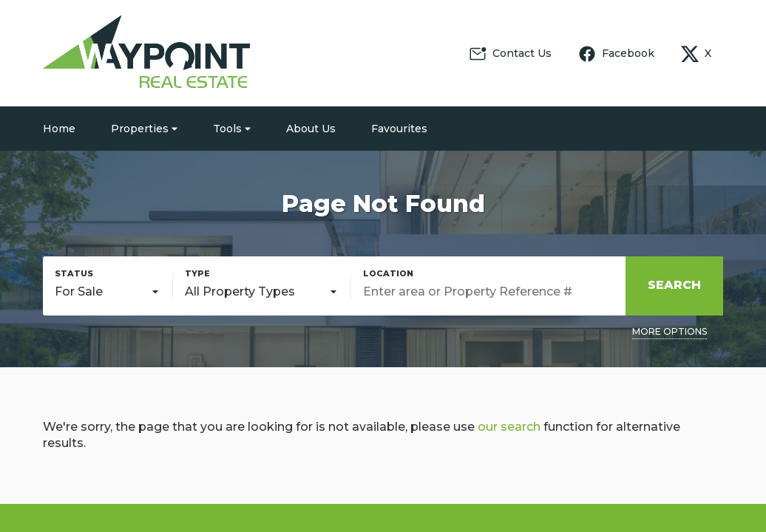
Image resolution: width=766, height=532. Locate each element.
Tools (232, 129)
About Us (311, 129)
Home (59, 129)
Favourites (399, 129)
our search (509, 427)
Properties (144, 129)
